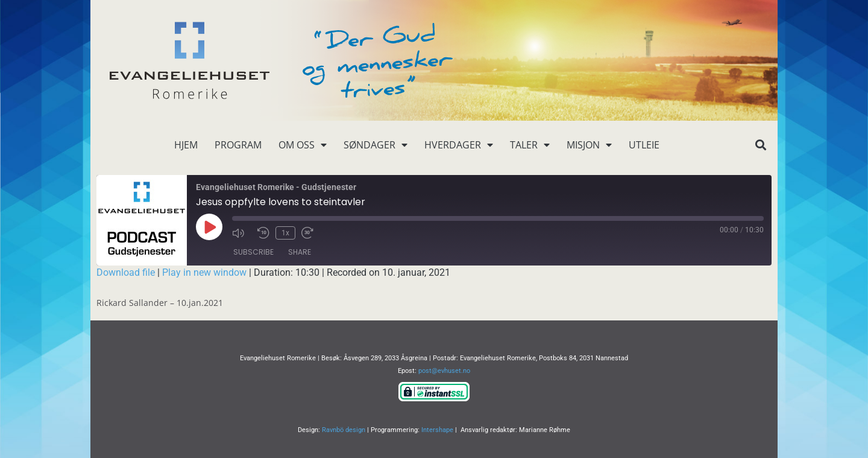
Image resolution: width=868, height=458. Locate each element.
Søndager (376, 145)
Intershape (437, 430)
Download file (126, 272)
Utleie (644, 145)
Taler (530, 145)
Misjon (589, 145)
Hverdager (459, 145)
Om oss (303, 145)
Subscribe (253, 252)
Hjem (186, 145)
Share (300, 252)
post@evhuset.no (444, 371)
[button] (760, 145)
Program (238, 145)
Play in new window (204, 272)
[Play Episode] (209, 227)
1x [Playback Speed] (285, 233)
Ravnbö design (344, 430)
